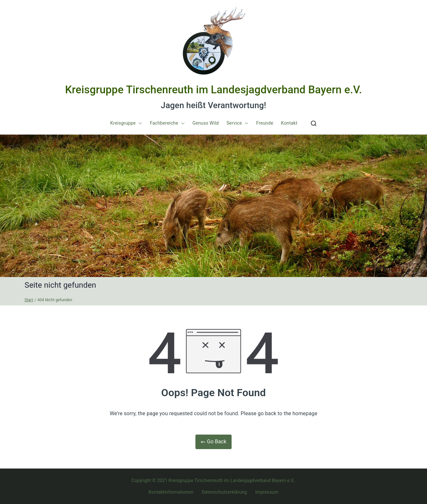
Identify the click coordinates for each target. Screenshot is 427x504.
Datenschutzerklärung (224, 492)
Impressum (267, 492)
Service (237, 123)
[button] (139, 123)
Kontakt (289, 123)
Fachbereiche (167, 123)
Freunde (265, 123)
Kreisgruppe (126, 123)
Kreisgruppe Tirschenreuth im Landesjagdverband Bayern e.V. (213, 90)
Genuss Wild (206, 123)
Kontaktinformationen (171, 492)
